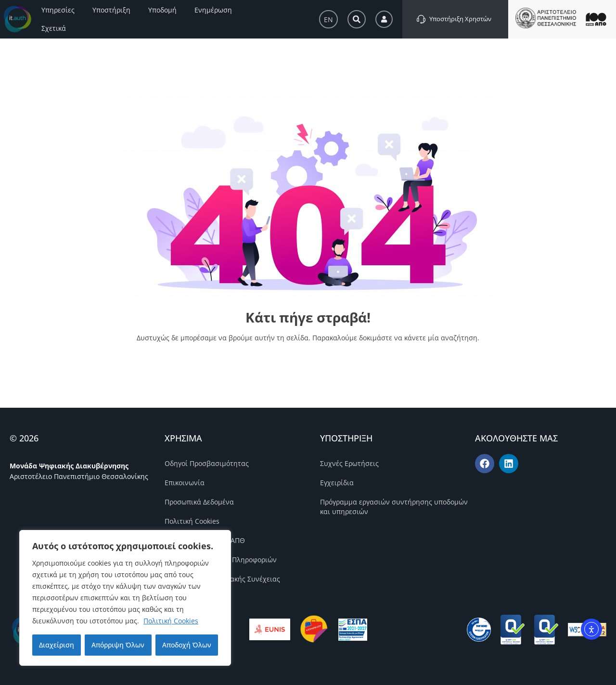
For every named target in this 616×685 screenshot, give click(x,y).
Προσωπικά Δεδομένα (199, 502)
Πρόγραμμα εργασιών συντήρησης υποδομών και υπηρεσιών (394, 507)
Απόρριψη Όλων (118, 645)
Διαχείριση (57, 645)
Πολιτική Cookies (171, 621)
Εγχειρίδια (337, 483)
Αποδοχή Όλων (187, 645)
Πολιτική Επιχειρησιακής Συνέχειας (222, 579)
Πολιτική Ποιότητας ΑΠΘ (205, 540)
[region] (125, 598)
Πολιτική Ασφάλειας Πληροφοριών (221, 560)
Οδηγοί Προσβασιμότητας (207, 463)
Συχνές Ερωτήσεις (349, 463)
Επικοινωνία (185, 483)
